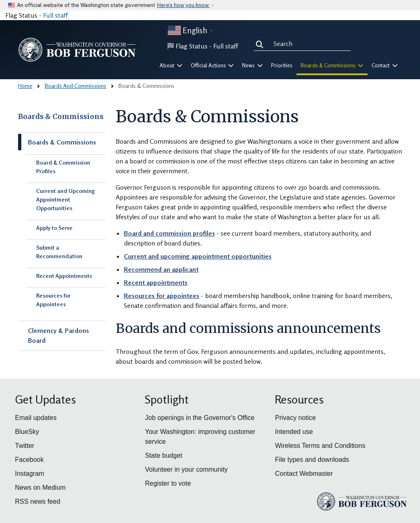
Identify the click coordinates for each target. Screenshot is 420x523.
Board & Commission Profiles (63, 167)
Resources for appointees (162, 296)
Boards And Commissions (75, 86)
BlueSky (27, 432)
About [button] (171, 65)
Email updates (36, 418)
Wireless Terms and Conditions (320, 446)
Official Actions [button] (212, 65)
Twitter (25, 446)
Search (261, 44)
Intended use (294, 432)
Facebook (30, 460)
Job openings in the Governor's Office (200, 418)
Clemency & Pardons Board (58, 335)
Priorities (282, 65)
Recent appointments (156, 282)
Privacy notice (295, 418)
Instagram (30, 474)
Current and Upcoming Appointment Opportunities (65, 199)
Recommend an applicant (161, 269)
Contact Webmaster (304, 474)
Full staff (55, 15)
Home (25, 86)
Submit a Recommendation (59, 252)
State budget (163, 455)
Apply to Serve (54, 228)
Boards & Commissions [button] (332, 65)
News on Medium (41, 487)
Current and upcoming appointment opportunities (198, 256)
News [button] (252, 65)
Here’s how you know (184, 5)
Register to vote (168, 483)
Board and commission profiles (169, 233)
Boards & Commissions (61, 117)
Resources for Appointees (53, 300)
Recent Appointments (64, 276)
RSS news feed (38, 501)
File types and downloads (312, 460)
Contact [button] (385, 65)
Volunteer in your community (186, 469)
